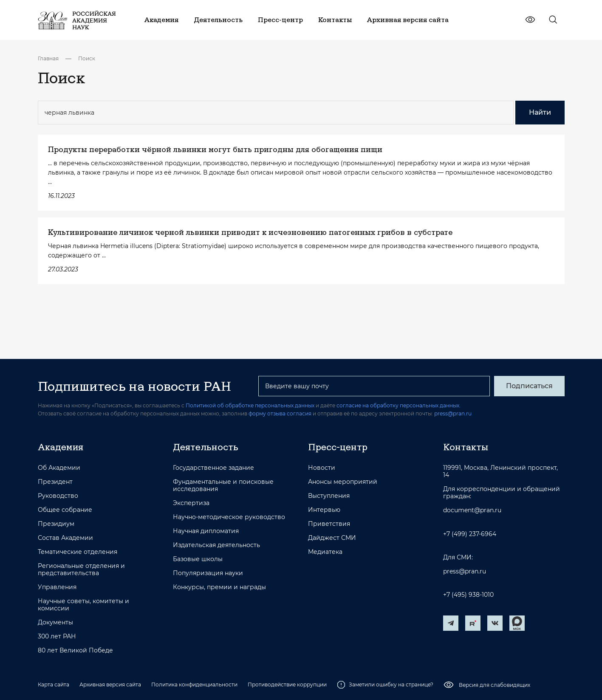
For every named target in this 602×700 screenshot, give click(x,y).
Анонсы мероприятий (343, 482)
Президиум (56, 524)
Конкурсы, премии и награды (219, 587)
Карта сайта (54, 684)
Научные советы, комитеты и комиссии (83, 605)
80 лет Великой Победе (75, 651)
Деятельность (206, 447)
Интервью (324, 510)
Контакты (466, 447)
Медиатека (325, 552)
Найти (540, 112)
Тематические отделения (78, 552)
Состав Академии (65, 538)
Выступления (329, 496)
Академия (61, 447)
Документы (55, 622)
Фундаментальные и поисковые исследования (223, 485)
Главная (48, 58)
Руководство (58, 496)
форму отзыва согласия (280, 414)
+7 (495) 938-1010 (468, 595)
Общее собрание (65, 510)
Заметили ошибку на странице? (385, 685)
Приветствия (329, 524)
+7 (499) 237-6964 (470, 534)
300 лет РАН (57, 636)
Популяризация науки (208, 573)
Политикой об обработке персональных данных (250, 405)
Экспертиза (191, 503)
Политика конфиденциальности (194, 684)
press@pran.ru (453, 414)
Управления (57, 587)
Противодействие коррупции (287, 684)
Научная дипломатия (206, 531)
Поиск (87, 58)
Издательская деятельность (216, 545)
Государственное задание (213, 468)
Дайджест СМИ (332, 538)
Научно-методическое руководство (229, 517)
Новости (322, 468)
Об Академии (59, 468)
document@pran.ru (472, 510)
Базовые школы (198, 559)
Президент (55, 482)
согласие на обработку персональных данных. (399, 405)
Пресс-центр (338, 447)
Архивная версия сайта (110, 684)
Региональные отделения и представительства (81, 570)
